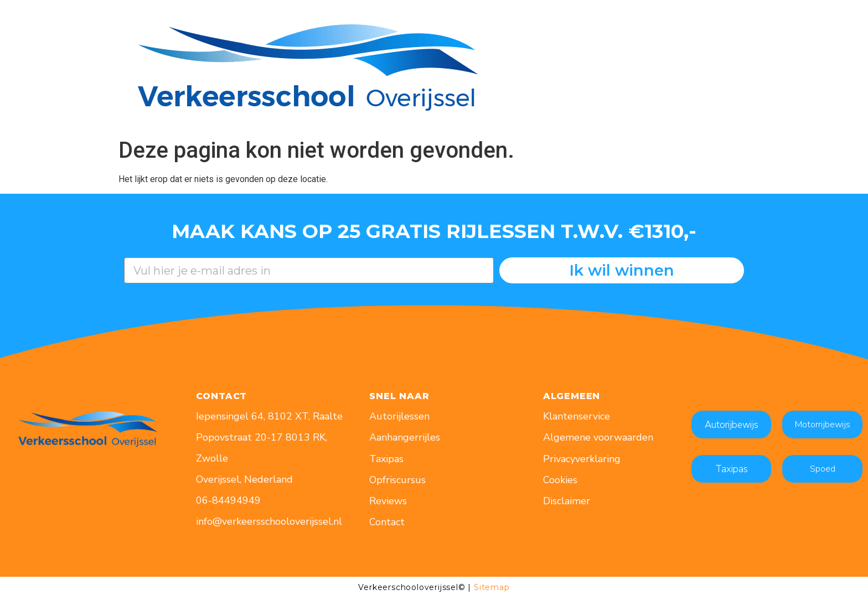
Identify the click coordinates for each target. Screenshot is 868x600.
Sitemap (492, 587)
